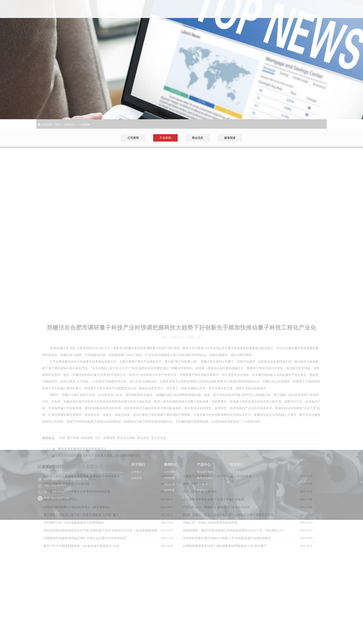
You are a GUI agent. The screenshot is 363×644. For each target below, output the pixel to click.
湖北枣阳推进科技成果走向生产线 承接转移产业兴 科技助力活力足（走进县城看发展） (102, 591)
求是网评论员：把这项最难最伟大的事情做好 (74, 583)
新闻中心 (266, 15)
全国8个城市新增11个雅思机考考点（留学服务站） (77, 568)
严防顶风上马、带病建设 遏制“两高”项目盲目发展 (216, 568)
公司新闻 (133, 138)
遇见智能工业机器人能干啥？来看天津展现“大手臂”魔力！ (83, 575)
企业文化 (137, 494)
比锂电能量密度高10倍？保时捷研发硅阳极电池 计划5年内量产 (225, 606)
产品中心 (290, 15)
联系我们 (315, 15)
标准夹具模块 (205, 494)
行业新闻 (85, 125)
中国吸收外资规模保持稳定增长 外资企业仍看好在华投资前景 (85, 599)
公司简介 (137, 488)
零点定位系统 (205, 488)
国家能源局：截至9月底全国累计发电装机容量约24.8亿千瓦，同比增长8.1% (233, 591)
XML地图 (281, 541)
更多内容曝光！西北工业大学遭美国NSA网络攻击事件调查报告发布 (228, 575)
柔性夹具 (202, 500)
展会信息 (198, 138)
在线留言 (235, 488)
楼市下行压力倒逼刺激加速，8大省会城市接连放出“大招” (82, 606)
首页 (217, 15)
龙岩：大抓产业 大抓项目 (200, 552)
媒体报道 (230, 138)
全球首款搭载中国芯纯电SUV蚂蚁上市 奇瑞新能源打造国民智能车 (227, 599)
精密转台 (202, 507)
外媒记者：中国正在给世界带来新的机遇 (210, 583)
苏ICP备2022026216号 (261, 541)
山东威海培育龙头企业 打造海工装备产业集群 (213, 560)
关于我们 (242, 15)
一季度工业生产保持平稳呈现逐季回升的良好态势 (77, 552)
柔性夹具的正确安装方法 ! (61, 560)
